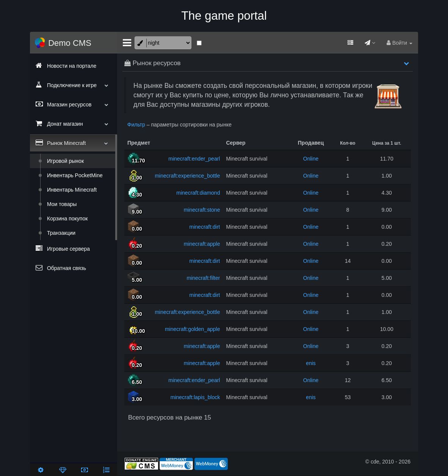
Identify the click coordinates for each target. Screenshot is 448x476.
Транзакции (61, 233)
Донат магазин (74, 123)
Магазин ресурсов (74, 104)
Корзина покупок (67, 218)
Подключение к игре (74, 85)
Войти (399, 43)
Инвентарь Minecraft (72, 190)
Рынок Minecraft (72, 143)
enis (311, 363)
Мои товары (62, 204)
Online (311, 159)
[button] (406, 63)
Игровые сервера (63, 248)
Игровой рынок (65, 161)
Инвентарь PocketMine (75, 175)
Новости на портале (66, 66)
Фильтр (136, 125)
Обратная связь (61, 268)
